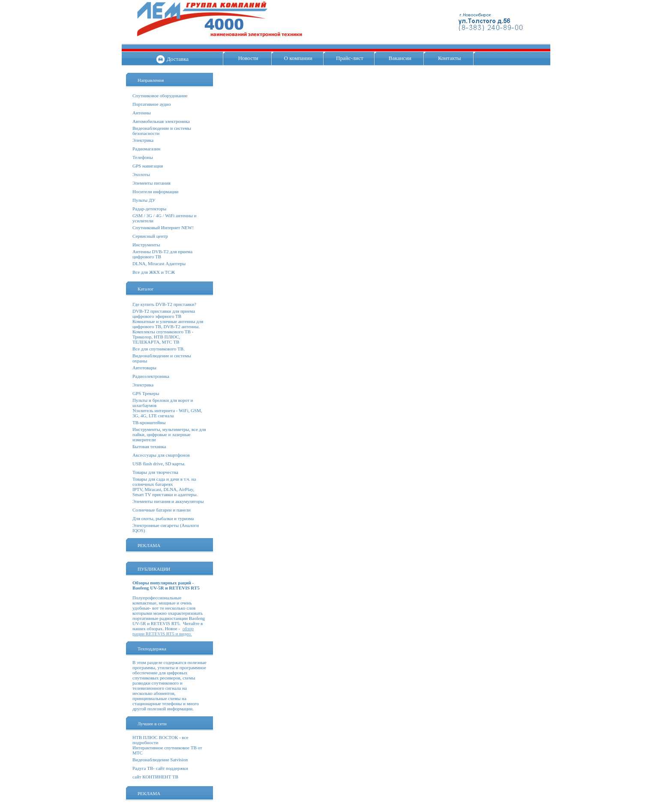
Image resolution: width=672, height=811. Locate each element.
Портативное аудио (152, 104)
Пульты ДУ (144, 200)
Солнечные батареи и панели (162, 510)
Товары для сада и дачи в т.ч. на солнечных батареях (164, 482)
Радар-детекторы (149, 209)
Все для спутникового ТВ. (159, 349)
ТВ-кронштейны (149, 422)
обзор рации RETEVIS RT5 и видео (163, 631)
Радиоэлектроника (151, 376)
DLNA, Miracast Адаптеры (159, 263)
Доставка (178, 59)
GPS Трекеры (146, 393)
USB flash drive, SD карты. (159, 464)
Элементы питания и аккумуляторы (168, 501)
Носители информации (155, 192)
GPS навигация (148, 166)
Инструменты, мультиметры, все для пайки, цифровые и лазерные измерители (169, 434)
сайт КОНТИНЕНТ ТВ (155, 777)
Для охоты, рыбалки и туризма (163, 518)
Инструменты (146, 245)
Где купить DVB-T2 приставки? (164, 304)
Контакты (450, 58)
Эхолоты (141, 174)
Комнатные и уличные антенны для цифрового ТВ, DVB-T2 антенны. (168, 324)
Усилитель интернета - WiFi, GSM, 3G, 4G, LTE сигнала (167, 413)
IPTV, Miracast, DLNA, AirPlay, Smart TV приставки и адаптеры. (165, 492)
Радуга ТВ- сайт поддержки (160, 768)
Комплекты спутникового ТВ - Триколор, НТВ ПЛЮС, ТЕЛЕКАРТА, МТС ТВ (163, 337)
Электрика (143, 140)
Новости (248, 58)
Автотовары (144, 368)
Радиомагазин (146, 149)
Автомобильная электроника (161, 121)
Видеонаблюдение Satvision (160, 760)
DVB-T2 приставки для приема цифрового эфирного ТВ (164, 314)
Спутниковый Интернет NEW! (163, 227)
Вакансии (400, 58)
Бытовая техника (149, 446)
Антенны (142, 113)
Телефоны (143, 157)
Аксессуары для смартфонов (161, 455)
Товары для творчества (155, 472)
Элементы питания (151, 183)
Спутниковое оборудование (160, 96)
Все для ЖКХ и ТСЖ (154, 272)
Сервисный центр (150, 236)
